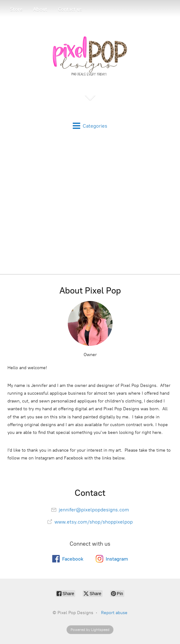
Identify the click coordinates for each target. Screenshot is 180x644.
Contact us (70, 9)
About (40, 9)
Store (16, 9)
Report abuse (114, 613)
